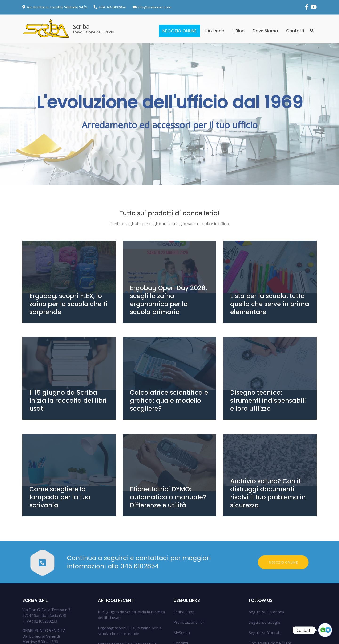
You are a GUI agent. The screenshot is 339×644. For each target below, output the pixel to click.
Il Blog (238, 31)
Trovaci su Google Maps (270, 600)
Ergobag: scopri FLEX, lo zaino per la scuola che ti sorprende (130, 587)
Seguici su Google (264, 579)
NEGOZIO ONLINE (180, 31)
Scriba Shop (184, 569)
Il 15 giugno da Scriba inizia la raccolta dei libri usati (131, 571)
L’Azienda (214, 31)
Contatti (295, 31)
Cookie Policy (294, 638)
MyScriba (182, 589)
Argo (42, 638)
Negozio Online (286, 519)
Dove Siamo (265, 31)
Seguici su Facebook (267, 569)
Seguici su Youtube (266, 589)
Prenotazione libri (189, 579)
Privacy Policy (273, 638)
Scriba (81, 26)
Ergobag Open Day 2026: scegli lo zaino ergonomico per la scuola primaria (127, 606)
